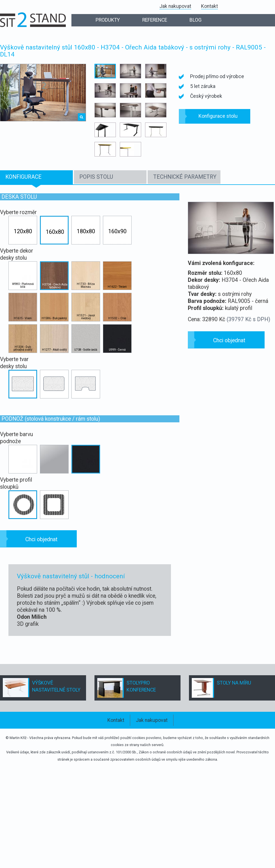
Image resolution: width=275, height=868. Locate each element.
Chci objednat (41, 539)
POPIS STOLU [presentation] (96, 177)
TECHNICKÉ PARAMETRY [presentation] (185, 177)
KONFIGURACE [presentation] (23, 177)
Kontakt (209, 6)
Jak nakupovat (175, 6)
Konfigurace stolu (218, 116)
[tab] (36, 177)
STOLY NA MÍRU (234, 683)
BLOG (196, 20)
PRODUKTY (108, 20)
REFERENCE (155, 20)
